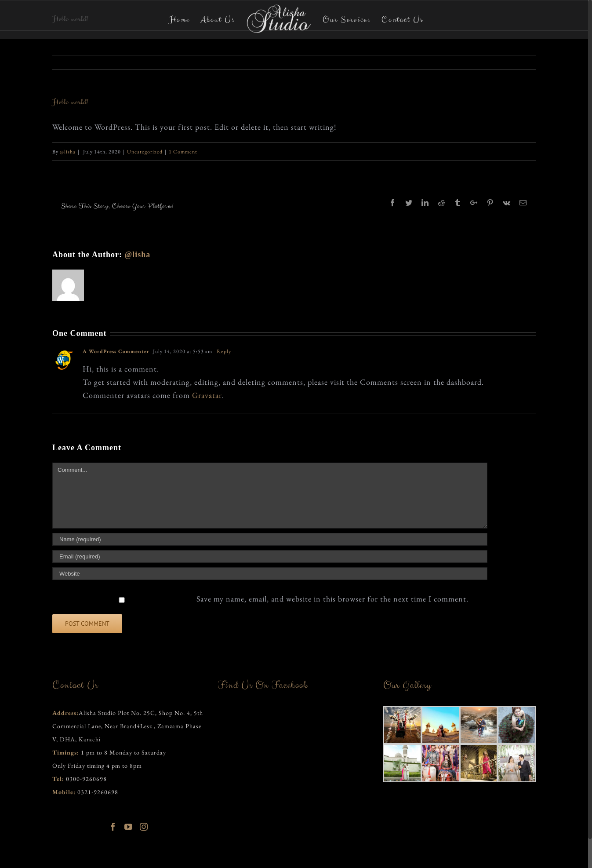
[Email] (270, 556)
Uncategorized (145, 152)
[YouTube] (129, 827)
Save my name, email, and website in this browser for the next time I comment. (332, 599)
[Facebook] (113, 827)
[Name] (270, 539)
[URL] (270, 574)
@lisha (68, 152)
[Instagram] (144, 827)
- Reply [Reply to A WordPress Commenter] (222, 351)
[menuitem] (185, 20)
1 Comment (183, 152)
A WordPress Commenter (116, 351)
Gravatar (207, 395)
